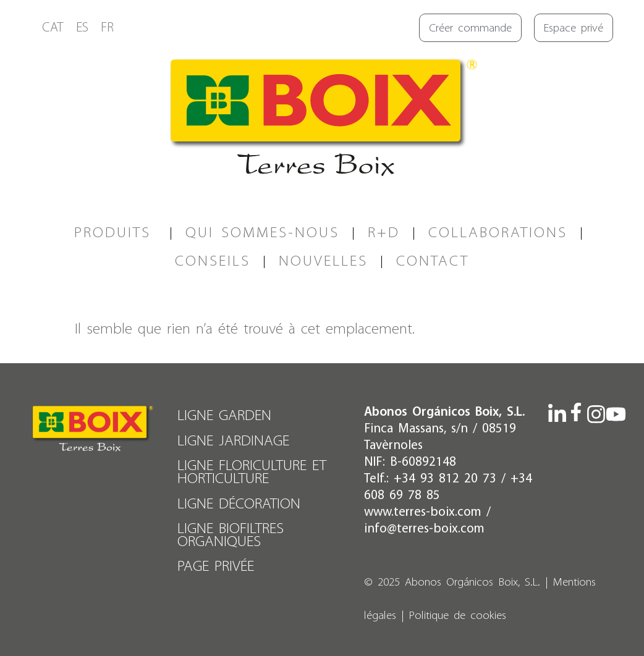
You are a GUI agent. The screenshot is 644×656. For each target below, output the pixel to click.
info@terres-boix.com (424, 529)
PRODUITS (116, 233)
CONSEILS (213, 262)
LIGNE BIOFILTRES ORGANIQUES (231, 533)
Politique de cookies (458, 616)
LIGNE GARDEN (225, 416)
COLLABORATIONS (498, 233)
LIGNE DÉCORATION (239, 503)
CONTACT (433, 262)
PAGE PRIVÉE (216, 564)
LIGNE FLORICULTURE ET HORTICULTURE (252, 472)
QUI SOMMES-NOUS (262, 233)
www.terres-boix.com (423, 512)
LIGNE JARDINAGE (234, 441)
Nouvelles (323, 262)
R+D (384, 233)
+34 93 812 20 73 (445, 479)
